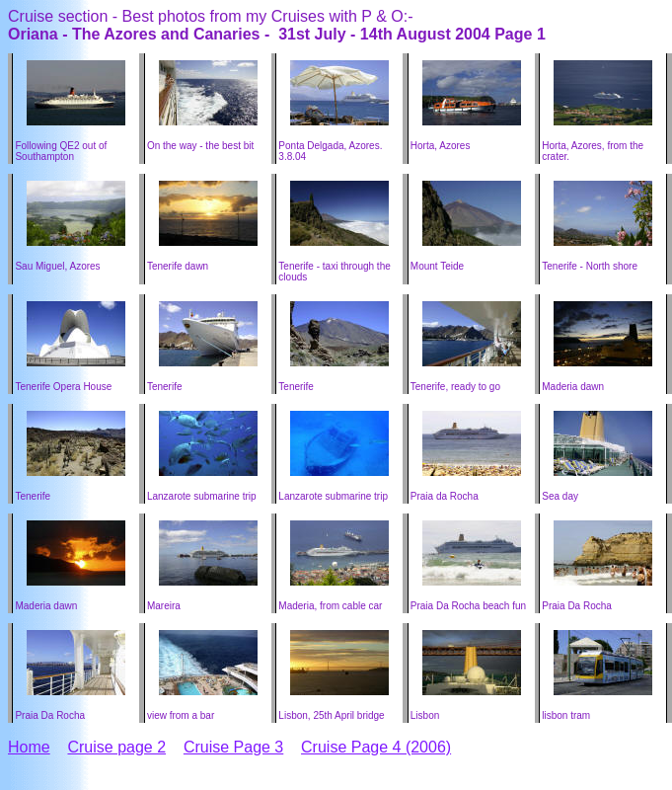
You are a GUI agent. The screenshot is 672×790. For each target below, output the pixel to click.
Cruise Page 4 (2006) (376, 747)
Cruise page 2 (116, 747)
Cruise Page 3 (233, 747)
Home (29, 747)
